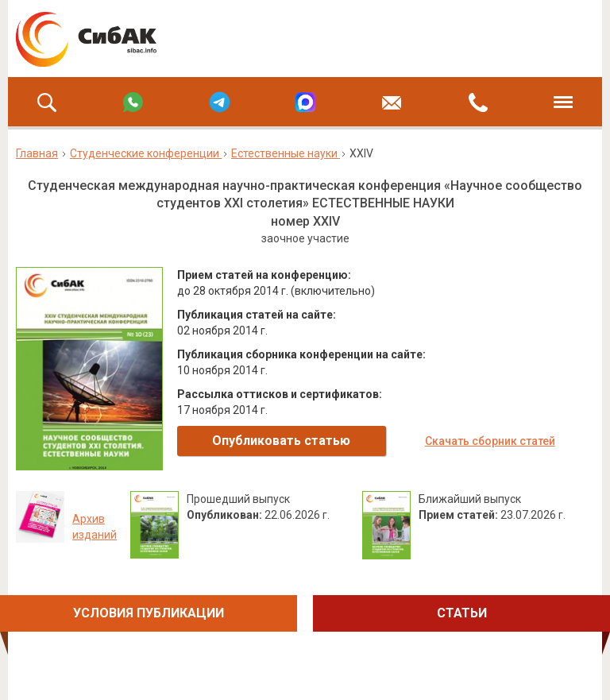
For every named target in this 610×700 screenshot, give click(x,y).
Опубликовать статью (281, 441)
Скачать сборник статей (490, 441)
